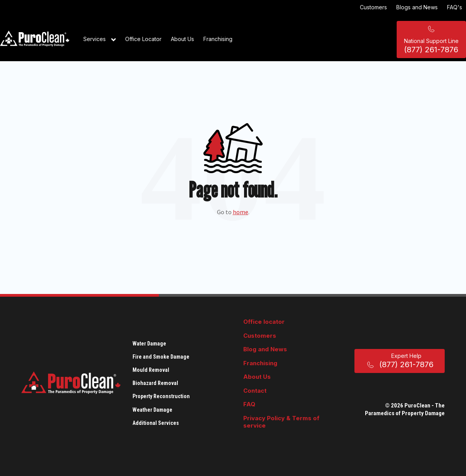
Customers (373, 7)
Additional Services (156, 423)
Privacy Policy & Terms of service (281, 422)
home (241, 212)
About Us (182, 39)
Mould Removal (151, 370)
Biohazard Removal (155, 383)
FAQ (249, 404)
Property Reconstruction (161, 396)
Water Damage (149, 344)
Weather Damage (152, 410)
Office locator (264, 322)
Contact (255, 391)
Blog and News (265, 349)
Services (100, 40)
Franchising (218, 39)
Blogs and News (417, 7)
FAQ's (455, 7)
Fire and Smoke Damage (161, 357)
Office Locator (143, 39)
